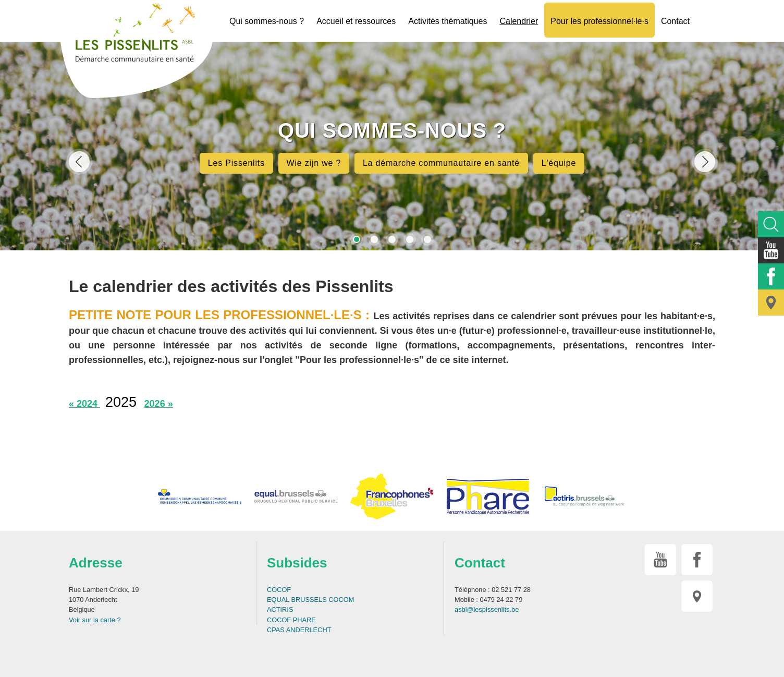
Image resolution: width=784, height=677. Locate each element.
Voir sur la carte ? (95, 620)
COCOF (279, 590)
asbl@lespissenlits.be (487, 609)
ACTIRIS (280, 609)
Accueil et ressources (356, 21)
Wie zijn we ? (314, 163)
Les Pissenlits (236, 163)
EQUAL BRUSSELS (297, 600)
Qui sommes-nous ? (267, 21)
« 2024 (84, 404)
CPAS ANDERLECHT (299, 630)
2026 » (159, 404)
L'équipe (559, 163)
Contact (675, 21)
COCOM (341, 600)
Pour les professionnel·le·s (599, 21)
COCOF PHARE (291, 620)
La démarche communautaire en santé (441, 163)
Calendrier (519, 21)
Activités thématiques (448, 21)
